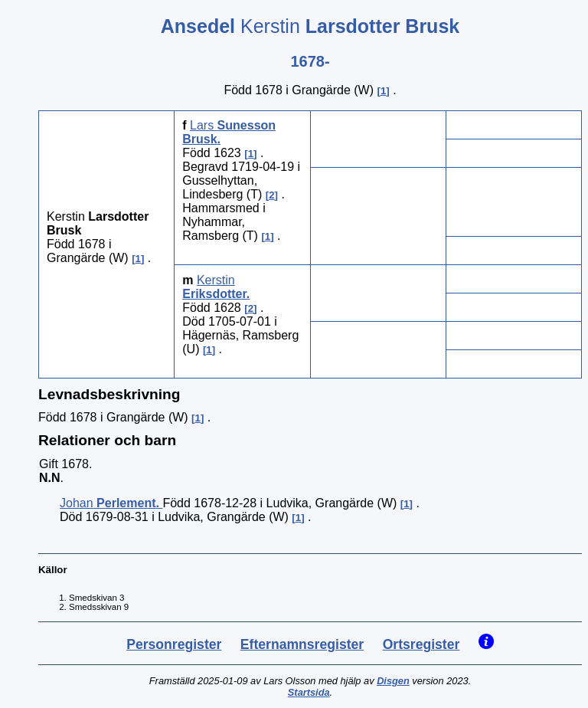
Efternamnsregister (302, 644)
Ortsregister (421, 644)
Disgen (393, 681)
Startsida (309, 692)
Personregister (174, 644)
